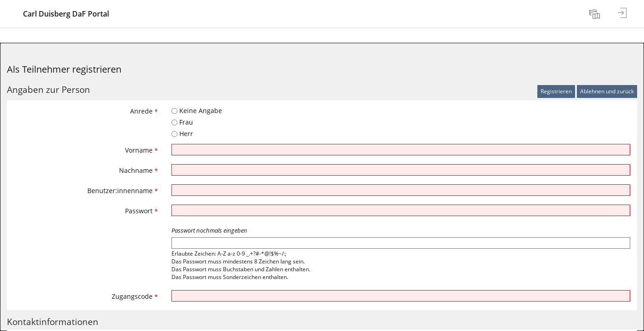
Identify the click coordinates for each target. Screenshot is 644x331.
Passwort (141, 211)
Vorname (141, 150)
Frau (182, 122)
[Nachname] (401, 170)
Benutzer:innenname (123, 191)
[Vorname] (401, 150)
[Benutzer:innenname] (401, 190)
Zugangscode (135, 296)
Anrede (144, 111)
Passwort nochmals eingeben (209, 231)
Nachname (138, 170)
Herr (182, 134)
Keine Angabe (197, 111)
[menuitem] (596, 14)
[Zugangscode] (401, 296)
